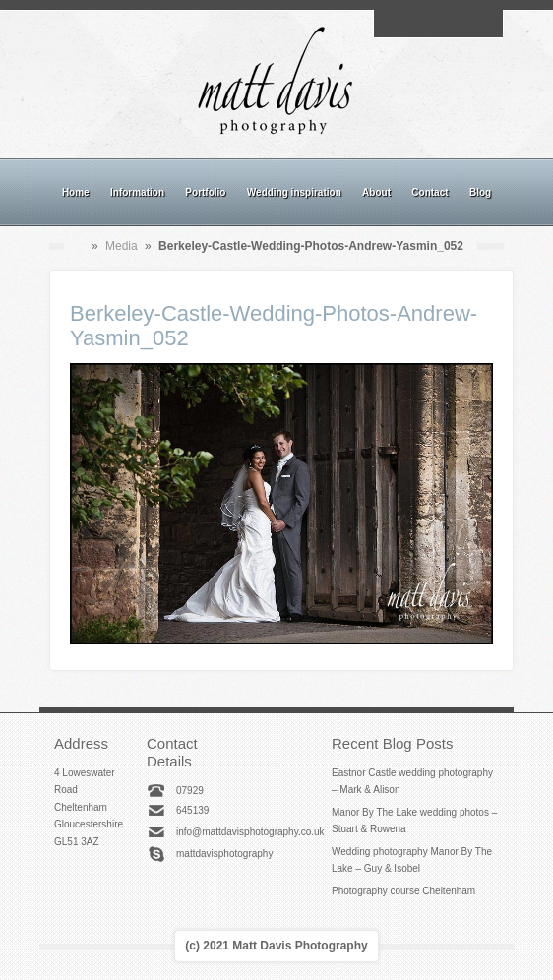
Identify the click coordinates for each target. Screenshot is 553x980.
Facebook (415, 24)
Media (122, 246)
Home (76, 192)
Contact (430, 192)
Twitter (483, 24)
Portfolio (205, 192)
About (376, 192)
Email (393, 24)
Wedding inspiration (294, 192)
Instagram (438, 24)
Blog (480, 192)
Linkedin (461, 24)
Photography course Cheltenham (403, 891)
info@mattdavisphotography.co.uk (250, 832)
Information (137, 192)
